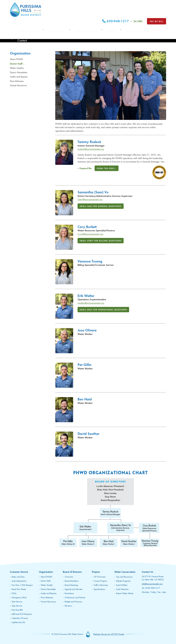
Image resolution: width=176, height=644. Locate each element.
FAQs (14, 593)
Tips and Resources (124, 577)
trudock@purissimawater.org (91, 149)
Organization (83, 14)
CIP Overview (100, 577)
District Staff (17, 64)
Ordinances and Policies (75, 597)
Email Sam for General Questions (101, 206)
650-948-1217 (122, 6)
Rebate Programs (123, 581)
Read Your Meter (19, 589)
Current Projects (100, 581)
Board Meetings (71, 585)
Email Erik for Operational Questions (103, 310)
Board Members (72, 581)
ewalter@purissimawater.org (91, 303)
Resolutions (69, 593)
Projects (123, 14)
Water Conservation (143, 14)
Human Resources (19, 85)
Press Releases (17, 81)
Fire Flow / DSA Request (22, 585)
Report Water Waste (125, 593)
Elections (68, 606)
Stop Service (17, 606)
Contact (162, 14)
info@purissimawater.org (152, 584)
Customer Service (62, 14)
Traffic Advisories (101, 585)
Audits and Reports (19, 77)
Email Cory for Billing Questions (101, 241)
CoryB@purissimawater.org (90, 234)
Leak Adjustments (19, 581)
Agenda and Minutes (74, 589)
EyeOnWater (122, 585)
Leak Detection (122, 589)
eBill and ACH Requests (22, 614)
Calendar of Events (20, 618)
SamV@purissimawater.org (90, 199)
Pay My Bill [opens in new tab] (157, 6)
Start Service (17, 601)
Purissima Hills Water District (26, 10)
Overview (69, 577)
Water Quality (17, 68)
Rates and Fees (18, 577)
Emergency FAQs (19, 597)
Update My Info (18, 622)
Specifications (99, 589)
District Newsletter (19, 72)
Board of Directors (105, 14)
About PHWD (17, 59)
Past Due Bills (17, 610)
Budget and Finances (73, 601)
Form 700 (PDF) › (107, 168)
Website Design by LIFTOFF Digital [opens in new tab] (109, 634)
